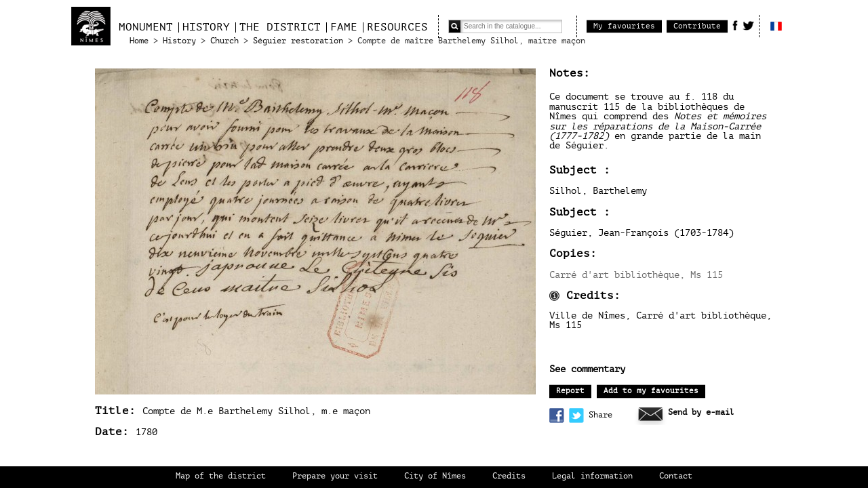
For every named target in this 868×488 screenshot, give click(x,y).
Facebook (735, 25)
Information (554, 296)
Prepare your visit (335, 476)
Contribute (697, 26)
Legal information (592, 476)
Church (224, 41)
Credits (509, 476)
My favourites (624, 26)
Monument (146, 27)
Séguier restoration (298, 41)
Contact (676, 476)
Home (139, 41)
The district (280, 27)
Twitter (748, 25)
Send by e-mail (701, 412)
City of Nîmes (435, 476)
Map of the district (221, 476)
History (206, 27)
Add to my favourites (651, 391)
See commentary (587, 369)
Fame (344, 27)
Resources (397, 27)
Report (570, 391)
